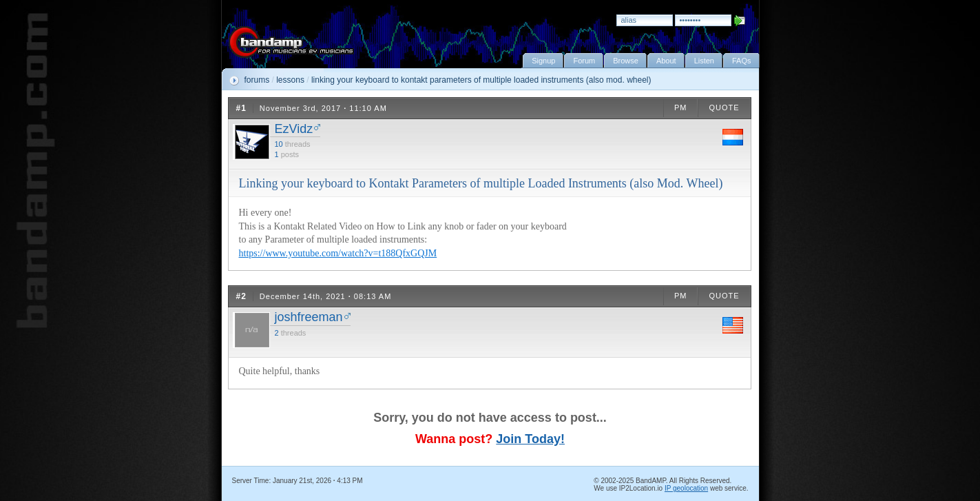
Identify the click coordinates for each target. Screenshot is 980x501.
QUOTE (724, 108)
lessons (290, 80)
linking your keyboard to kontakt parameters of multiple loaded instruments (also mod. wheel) (481, 80)
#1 (241, 108)
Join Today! (530, 439)
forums (257, 80)
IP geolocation (686, 488)
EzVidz (294, 129)
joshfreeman (309, 317)
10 (279, 144)
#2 (241, 296)
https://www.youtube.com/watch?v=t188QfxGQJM (338, 253)
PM (681, 108)
